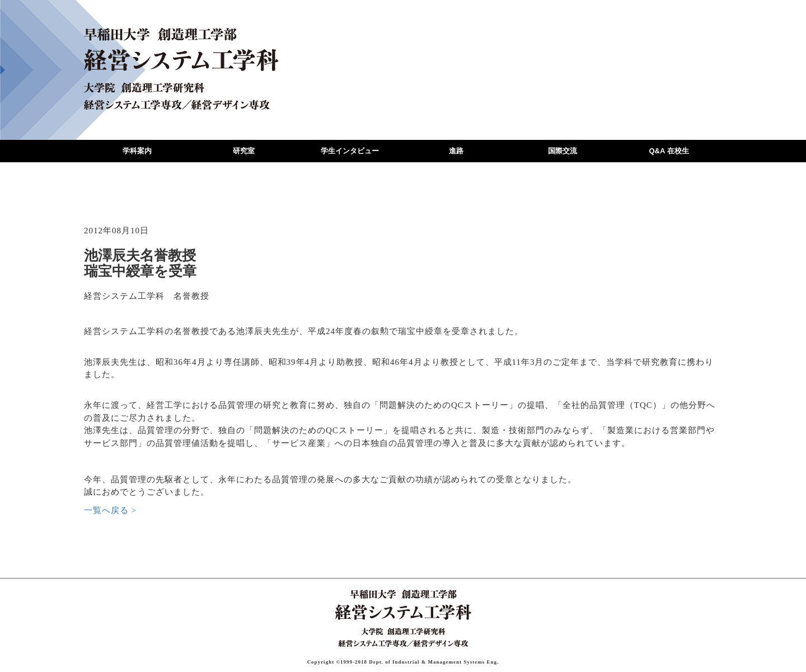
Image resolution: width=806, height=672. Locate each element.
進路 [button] (456, 151)
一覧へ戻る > (110, 510)
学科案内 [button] (137, 151)
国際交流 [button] (563, 151)
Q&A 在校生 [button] (669, 151)
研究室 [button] (244, 151)
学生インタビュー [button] (350, 151)
